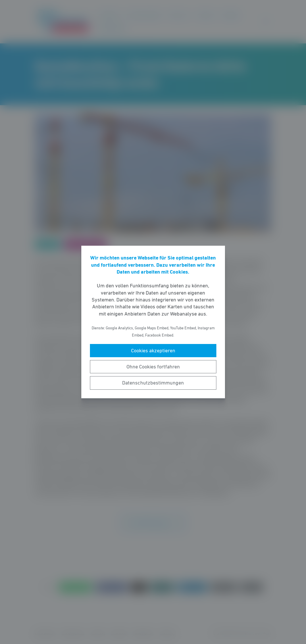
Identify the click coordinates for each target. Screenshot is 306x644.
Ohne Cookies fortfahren (153, 367)
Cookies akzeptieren (153, 351)
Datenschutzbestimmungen (153, 383)
